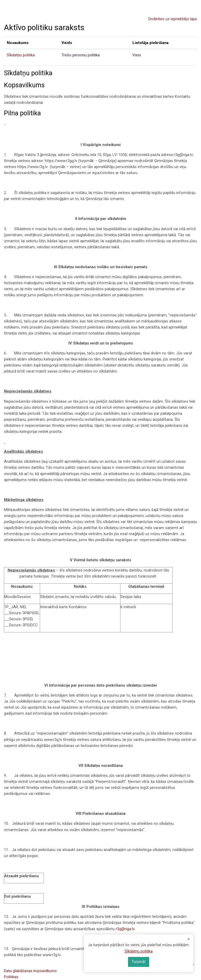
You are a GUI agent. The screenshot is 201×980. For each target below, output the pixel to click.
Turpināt (139, 962)
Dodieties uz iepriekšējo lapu (173, 19)
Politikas (11, 977)
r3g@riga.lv (125, 929)
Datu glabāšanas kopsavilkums (30, 971)
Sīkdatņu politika (21, 55)
